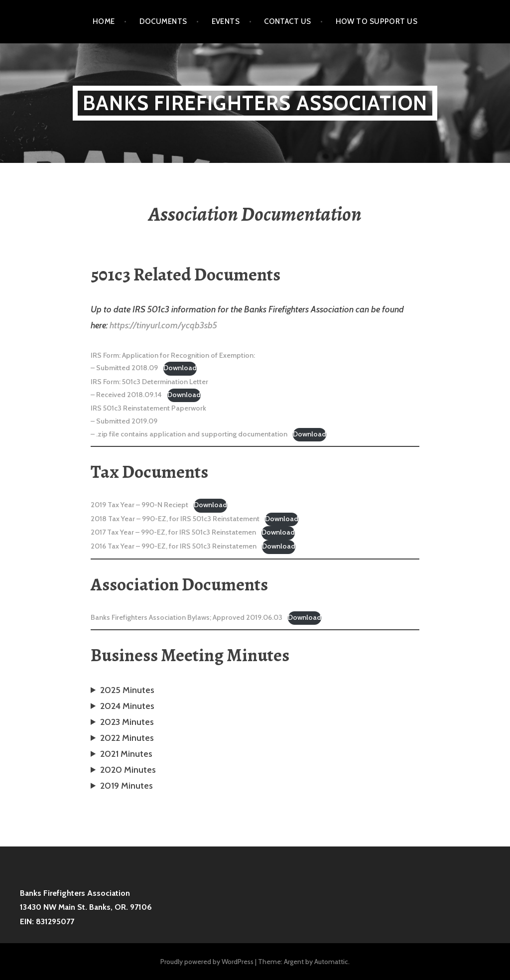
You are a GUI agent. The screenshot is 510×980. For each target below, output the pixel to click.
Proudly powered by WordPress (207, 962)
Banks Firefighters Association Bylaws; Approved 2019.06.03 (187, 617)
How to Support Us (377, 21)
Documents (163, 21)
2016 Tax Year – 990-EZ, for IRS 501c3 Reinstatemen (174, 546)
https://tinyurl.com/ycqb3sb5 (163, 325)
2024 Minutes (127, 706)
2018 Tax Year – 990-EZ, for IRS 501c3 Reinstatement (175, 519)
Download (180, 368)
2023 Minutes (127, 722)
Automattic (331, 962)
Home (104, 21)
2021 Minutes (126, 754)
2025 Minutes (127, 690)
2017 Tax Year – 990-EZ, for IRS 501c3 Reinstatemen (173, 532)
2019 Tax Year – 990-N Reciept (139, 505)
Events (226, 21)
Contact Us (288, 21)
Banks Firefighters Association (255, 103)
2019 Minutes (127, 786)
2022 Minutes (127, 738)
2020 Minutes (128, 770)
